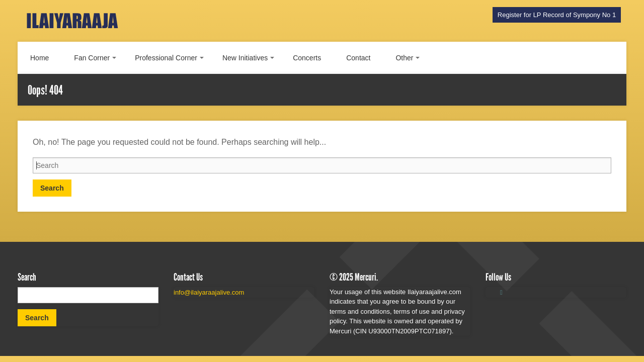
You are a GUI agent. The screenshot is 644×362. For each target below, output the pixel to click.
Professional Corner (166, 58)
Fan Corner (92, 58)
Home (39, 58)
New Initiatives (245, 58)
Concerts (307, 58)
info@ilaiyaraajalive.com (209, 292)
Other (404, 58)
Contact (358, 58)
